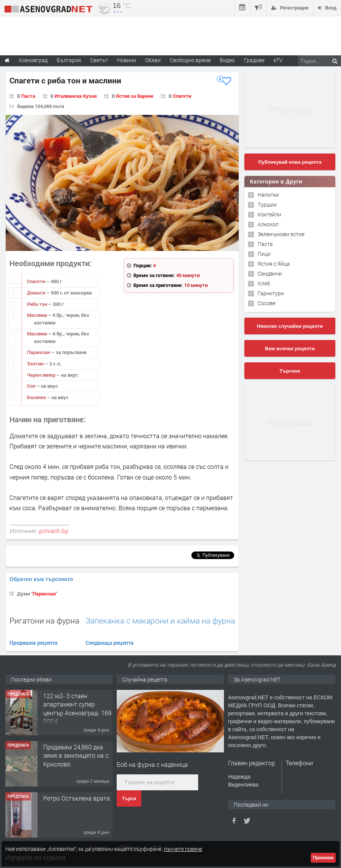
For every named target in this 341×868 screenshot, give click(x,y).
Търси (129, 799)
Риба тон (38, 304)
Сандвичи (270, 273)
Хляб (264, 283)
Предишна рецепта (34, 643)
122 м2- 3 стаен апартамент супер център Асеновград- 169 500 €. (77, 708)
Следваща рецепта (110, 643)
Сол (32, 386)
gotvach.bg (53, 531)
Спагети (182, 96)
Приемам (323, 858)
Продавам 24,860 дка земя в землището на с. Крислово (77, 755)
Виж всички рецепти (290, 349)
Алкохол (268, 224)
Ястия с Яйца (274, 264)
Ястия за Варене (135, 96)
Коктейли (269, 214)
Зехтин (36, 363)
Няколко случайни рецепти (290, 326)
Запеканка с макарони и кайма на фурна (160, 621)
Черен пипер (42, 375)
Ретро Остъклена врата (77, 798)
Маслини (38, 315)
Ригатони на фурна (44, 620)
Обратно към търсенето (41, 579)
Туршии (267, 204)
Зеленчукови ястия (281, 234)
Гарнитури (271, 293)
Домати (37, 293)
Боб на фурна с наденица (152, 764)
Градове (254, 60)
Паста (28, 96)
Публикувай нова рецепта (290, 162)
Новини (127, 60)
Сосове (267, 303)
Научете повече (183, 849)
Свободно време (190, 60)
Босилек (37, 397)
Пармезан (39, 352)
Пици (264, 254)
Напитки (268, 195)
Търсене (290, 371)
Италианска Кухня (76, 96)
